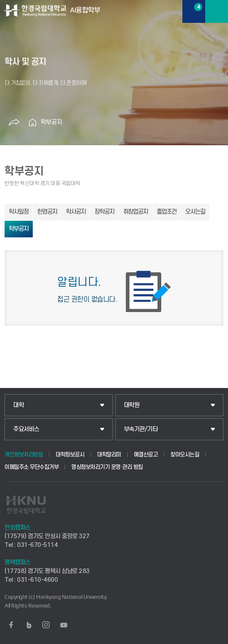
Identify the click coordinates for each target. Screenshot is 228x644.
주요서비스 (26, 429)
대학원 (132, 405)
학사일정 (19, 212)
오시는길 (195, 212)
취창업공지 (136, 212)
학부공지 (51, 122)
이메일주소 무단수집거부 (32, 467)
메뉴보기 (217, 11)
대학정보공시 (70, 455)
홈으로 (32, 122)
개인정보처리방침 (24, 455)
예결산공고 (146, 455)
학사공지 (76, 212)
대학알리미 (109, 455)
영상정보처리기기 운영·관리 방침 (107, 467)
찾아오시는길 (185, 455)
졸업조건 (167, 212)
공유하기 (14, 122)
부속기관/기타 (141, 429)
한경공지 (47, 212)
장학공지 (104, 212)
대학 (18, 405)
